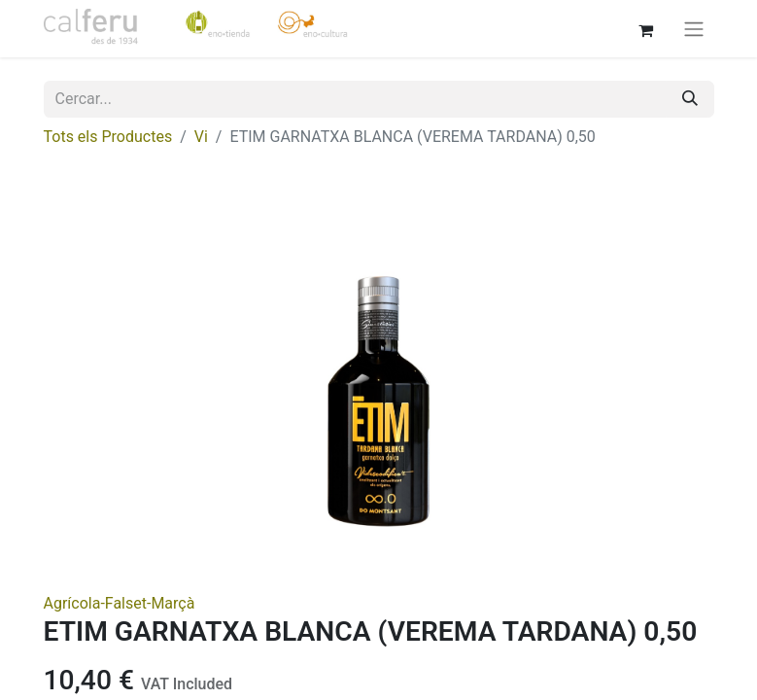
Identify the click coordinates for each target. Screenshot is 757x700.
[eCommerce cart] (646, 28)
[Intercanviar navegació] (694, 29)
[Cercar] (690, 99)
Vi (201, 137)
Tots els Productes (108, 137)
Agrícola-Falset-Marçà (120, 603)
